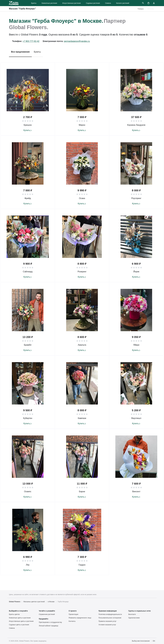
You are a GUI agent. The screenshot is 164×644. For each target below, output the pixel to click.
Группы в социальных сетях (140, 611)
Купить (27, 130)
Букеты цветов (14, 614)
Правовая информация (108, 611)
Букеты (34, 3)
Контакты (72, 621)
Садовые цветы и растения (19, 625)
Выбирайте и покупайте (18, 611)
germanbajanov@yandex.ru (77, 41)
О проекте (73, 611)
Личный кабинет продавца (48, 626)
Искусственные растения (72, 3)
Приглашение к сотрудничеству (50, 622)
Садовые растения (93, 3)
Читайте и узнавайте (47, 611)
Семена (108, 3)
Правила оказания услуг (107, 621)
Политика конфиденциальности (110, 614)
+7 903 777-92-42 (31, 41)
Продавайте (43, 619)
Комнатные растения (49, 3)
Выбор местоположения (141, 641)
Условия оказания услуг (107, 625)
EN (154, 641)
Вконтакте (132, 614)
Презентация (73, 614)
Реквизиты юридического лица (80, 618)
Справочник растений (47, 614)
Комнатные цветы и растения (20, 618)
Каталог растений (123, 3)
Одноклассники (134, 618)
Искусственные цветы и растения (21, 621)
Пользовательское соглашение (110, 618)
